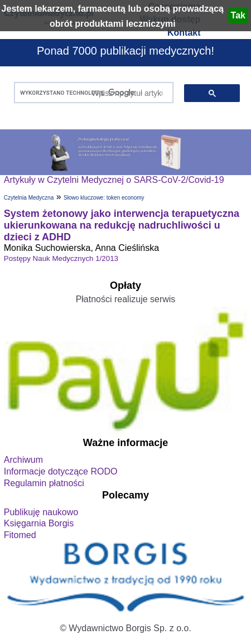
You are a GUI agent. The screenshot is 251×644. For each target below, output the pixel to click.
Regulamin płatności (44, 483)
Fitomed (20, 535)
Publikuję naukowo (41, 512)
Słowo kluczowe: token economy (104, 198)
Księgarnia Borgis (39, 523)
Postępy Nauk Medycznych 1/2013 (61, 258)
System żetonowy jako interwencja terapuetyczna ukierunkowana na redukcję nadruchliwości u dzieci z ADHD (122, 225)
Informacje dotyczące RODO (61, 471)
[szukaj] (91, 93)
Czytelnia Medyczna (29, 198)
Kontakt (184, 33)
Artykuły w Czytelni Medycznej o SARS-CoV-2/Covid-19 (114, 180)
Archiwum (23, 460)
